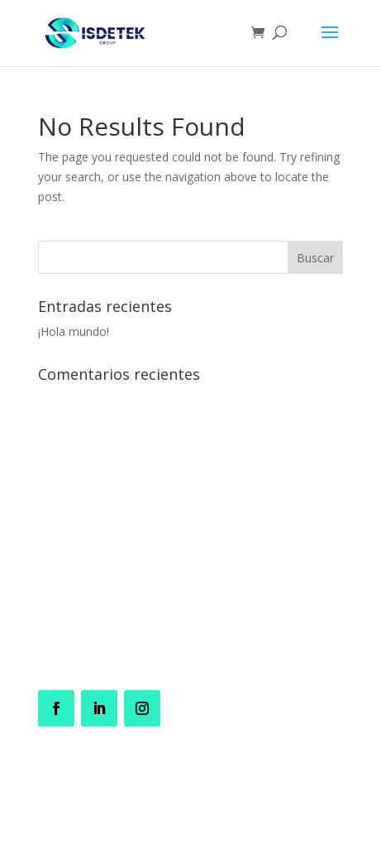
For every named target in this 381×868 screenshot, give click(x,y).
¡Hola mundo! (74, 331)
